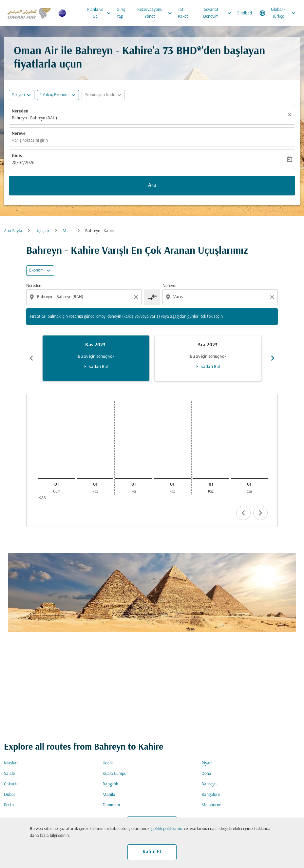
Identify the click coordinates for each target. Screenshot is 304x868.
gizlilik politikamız (167, 829)
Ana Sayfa (13, 231)
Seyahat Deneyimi (219, 13)
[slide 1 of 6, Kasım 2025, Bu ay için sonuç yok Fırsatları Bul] (96, 358)
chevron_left (243, 513)
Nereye (19, 134)
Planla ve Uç (101, 13)
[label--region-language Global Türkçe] (278, 13)
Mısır (67, 231)
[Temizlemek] (291, 115)
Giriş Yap (121, 13)
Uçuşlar (42, 231)
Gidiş (17, 156)
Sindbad (245, 13)
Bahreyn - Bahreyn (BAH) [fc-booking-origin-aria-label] (34, 118)
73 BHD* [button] (182, 51)
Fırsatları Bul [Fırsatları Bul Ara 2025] (208, 367)
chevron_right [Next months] (273, 358)
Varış (109, 568)
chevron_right (260, 513)
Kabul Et (152, 852)
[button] (58, 95)
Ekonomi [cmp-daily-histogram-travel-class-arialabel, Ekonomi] (37, 270)
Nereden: (34, 286)
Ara (152, 185)
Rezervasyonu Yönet (156, 13)
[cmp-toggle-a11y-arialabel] (152, 297)
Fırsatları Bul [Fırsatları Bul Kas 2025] (96, 367)
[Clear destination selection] (273, 297)
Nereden (20, 111)
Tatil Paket (183, 13)
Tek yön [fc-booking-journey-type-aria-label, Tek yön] (18, 95)
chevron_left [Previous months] (31, 358)
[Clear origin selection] (137, 297)
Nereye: (169, 286)
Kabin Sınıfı (215, 568)
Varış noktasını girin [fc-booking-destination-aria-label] (30, 141)
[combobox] (85, 297)
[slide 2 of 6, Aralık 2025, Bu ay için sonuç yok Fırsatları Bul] (208, 358)
